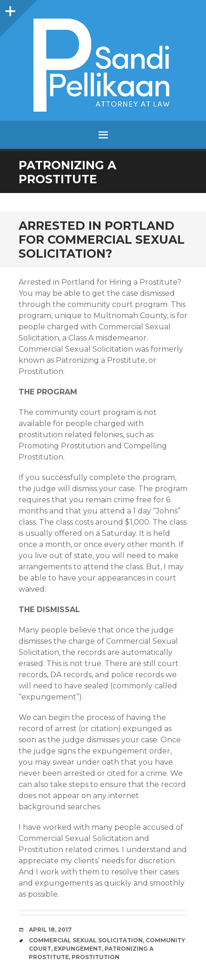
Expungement (78, 949)
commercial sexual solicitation (86, 940)
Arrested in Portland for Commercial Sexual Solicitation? (102, 240)
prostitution (96, 957)
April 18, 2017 (50, 930)
